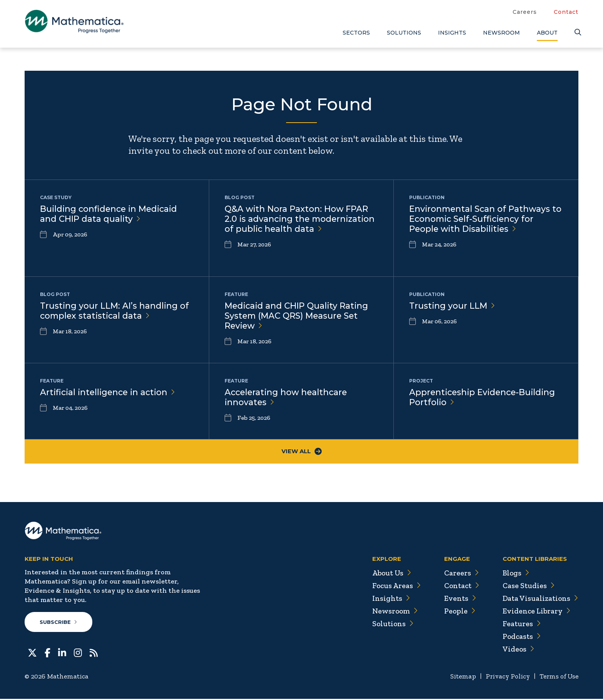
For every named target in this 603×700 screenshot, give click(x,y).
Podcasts (521, 637)
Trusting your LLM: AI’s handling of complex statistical (115, 311)
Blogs (515, 574)
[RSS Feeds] (94, 653)
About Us (388, 574)
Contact (566, 12)
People (457, 612)
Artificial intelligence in (110, 392)
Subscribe (59, 623)
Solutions (404, 33)
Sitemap (459, 677)
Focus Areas (393, 586)
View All (302, 452)
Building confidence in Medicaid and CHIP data (111, 214)
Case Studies (527, 586)
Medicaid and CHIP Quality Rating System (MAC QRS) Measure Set (298, 316)
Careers (525, 12)
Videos (517, 650)
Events (457, 599)
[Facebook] (47, 653)
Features (521, 624)
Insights (452, 33)
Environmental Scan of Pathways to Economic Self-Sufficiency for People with (481, 219)
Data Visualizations (540, 599)
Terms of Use (558, 677)
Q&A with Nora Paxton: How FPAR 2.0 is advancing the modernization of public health (297, 224)
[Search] (576, 32)
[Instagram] (78, 653)
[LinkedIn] (62, 653)
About (547, 33)
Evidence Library (535, 612)
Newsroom (501, 33)
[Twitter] (32, 653)
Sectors (356, 33)
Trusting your (452, 306)
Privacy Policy (505, 677)
